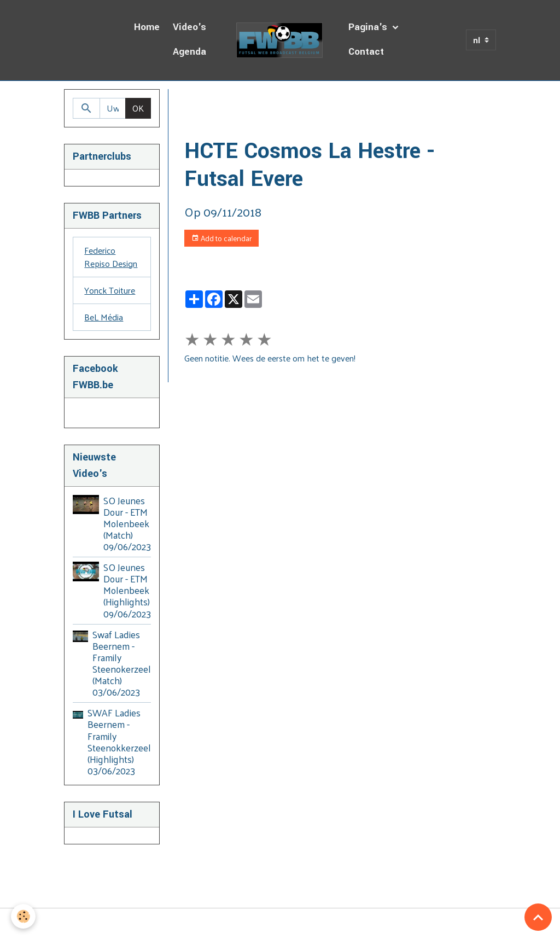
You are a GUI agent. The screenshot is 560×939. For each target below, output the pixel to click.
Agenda (189, 52)
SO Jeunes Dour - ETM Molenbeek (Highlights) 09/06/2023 (127, 590)
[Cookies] (23, 916)
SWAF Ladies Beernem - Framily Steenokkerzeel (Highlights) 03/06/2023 (119, 742)
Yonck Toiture (110, 290)
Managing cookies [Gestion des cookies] (280, 924)
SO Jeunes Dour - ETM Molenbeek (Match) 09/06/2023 (127, 523)
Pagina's (369, 27)
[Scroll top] (538, 917)
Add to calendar (221, 238)
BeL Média (104, 317)
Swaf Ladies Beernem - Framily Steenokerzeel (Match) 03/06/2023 (122, 663)
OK (138, 108)
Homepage (205, 102)
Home (147, 27)
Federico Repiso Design (111, 257)
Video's (189, 27)
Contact (366, 52)
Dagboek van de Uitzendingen (293, 102)
